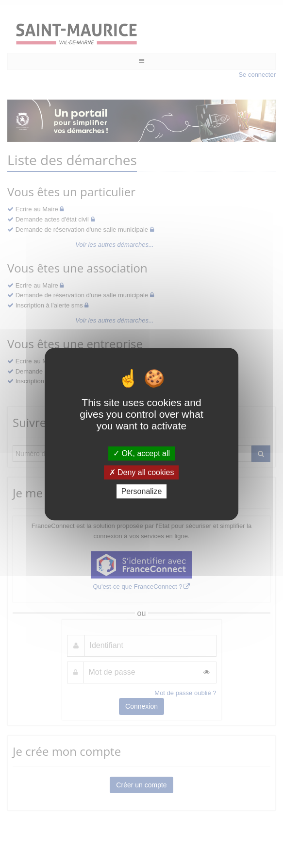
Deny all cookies (142, 472)
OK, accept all (141, 453)
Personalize (142, 491)
